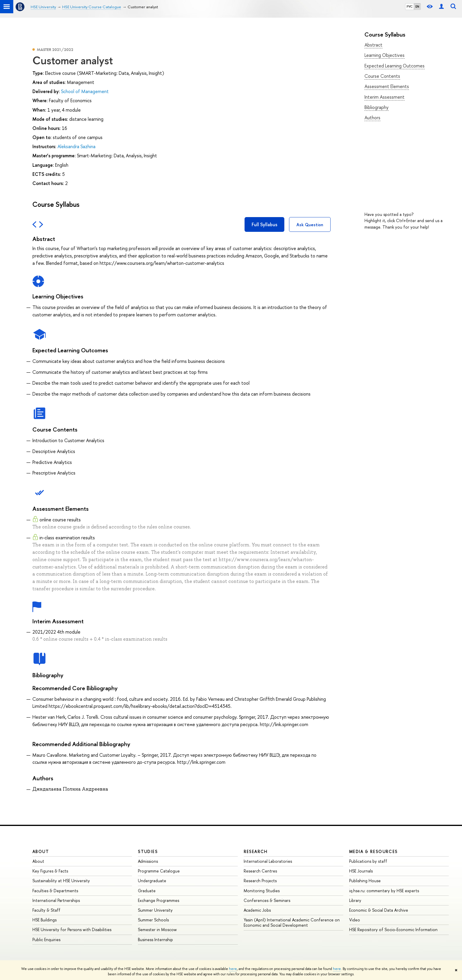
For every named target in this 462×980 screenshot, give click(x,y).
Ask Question (310, 225)
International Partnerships (56, 900)
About (41, 851)
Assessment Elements (387, 86)
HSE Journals (361, 871)
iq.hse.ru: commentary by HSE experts (384, 891)
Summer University (155, 910)
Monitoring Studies (262, 891)
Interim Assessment (385, 97)
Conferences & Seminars (267, 900)
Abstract (373, 45)
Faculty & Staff (46, 910)
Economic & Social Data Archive (379, 910)
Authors (372, 118)
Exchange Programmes (159, 900)
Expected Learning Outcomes (395, 66)
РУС (410, 6)
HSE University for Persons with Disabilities (72, 929)
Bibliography (377, 107)
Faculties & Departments (55, 891)
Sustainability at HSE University (61, 881)
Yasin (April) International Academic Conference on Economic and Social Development (292, 922)
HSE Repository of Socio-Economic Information (393, 929)
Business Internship (155, 939)
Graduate (147, 891)
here (233, 969)
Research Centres (260, 871)
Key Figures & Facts (50, 871)
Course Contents (382, 76)
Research (256, 851)
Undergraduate (152, 881)
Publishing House (365, 881)
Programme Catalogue (159, 871)
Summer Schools (153, 920)
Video (355, 920)
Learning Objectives (385, 55)
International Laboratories (268, 861)
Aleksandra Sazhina (76, 146)
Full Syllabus (264, 224)
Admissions (148, 861)
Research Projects (260, 881)
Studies (148, 851)
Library (355, 900)
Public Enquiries (46, 939)
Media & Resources (373, 851)
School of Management (85, 91)
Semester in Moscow (157, 929)
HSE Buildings (44, 920)
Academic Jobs (257, 910)
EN (417, 6)
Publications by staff (368, 861)
